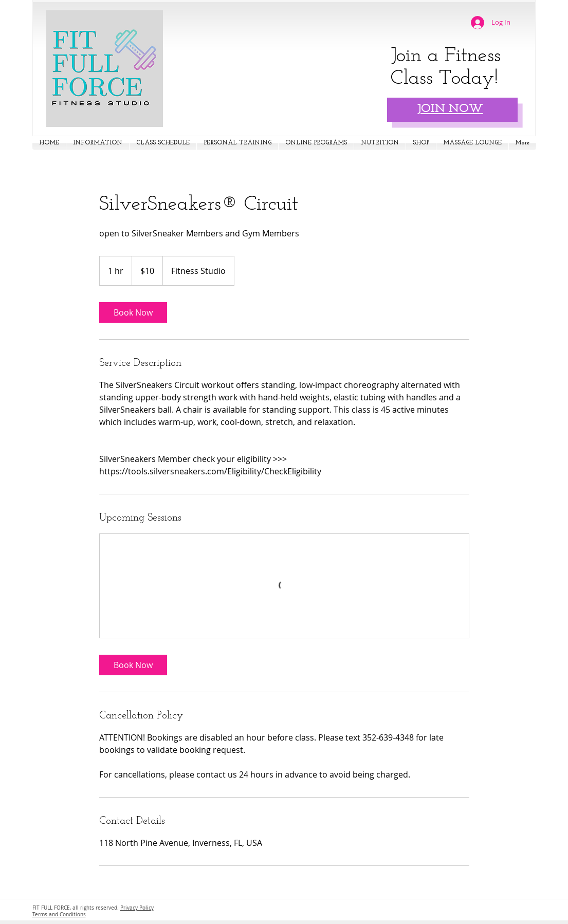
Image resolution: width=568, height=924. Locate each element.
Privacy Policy (137, 908)
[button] (98, 143)
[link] (133, 312)
